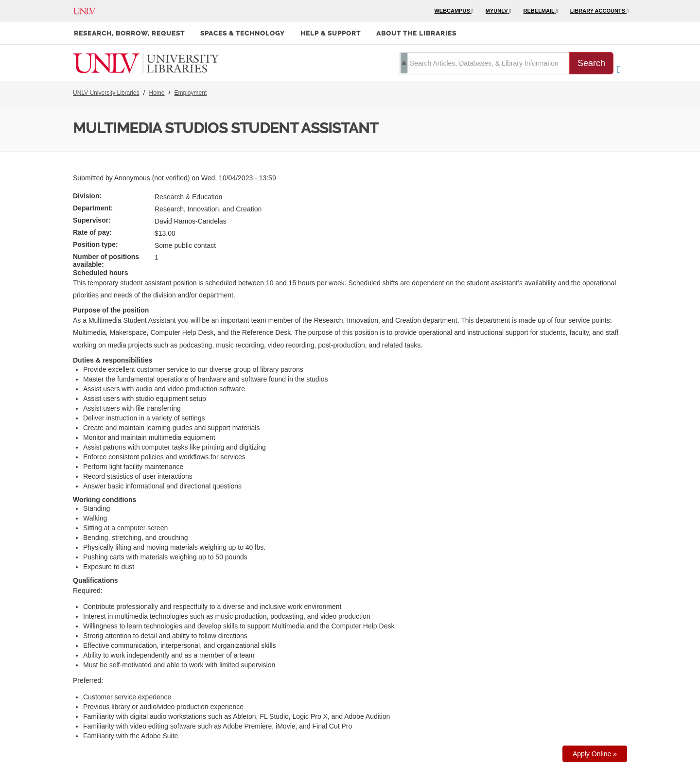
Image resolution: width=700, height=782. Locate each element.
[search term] (485, 63)
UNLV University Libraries (106, 93)
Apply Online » (595, 754)
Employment (191, 93)
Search (591, 63)
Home (157, 93)
